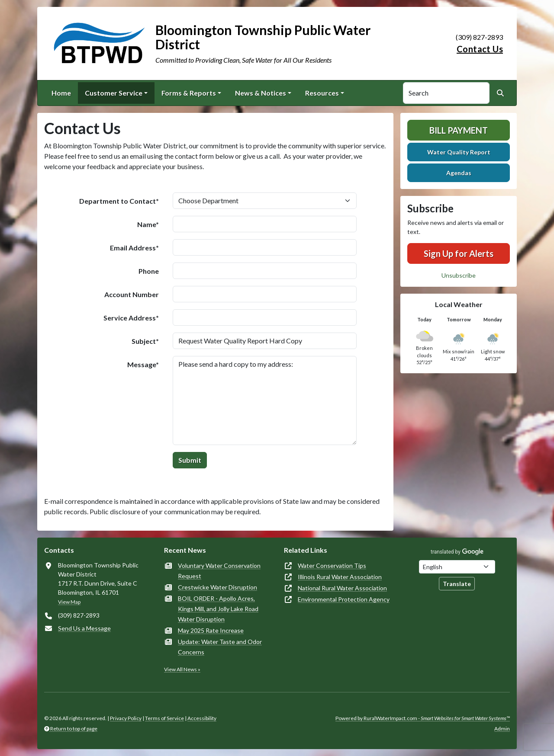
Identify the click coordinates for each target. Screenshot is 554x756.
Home (61, 93)
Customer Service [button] (114, 93)
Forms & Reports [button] (189, 93)
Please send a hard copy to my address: (265, 400)
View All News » (182, 669)
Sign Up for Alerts (459, 253)
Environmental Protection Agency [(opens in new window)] (344, 599)
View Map (69, 602)
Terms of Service (164, 718)
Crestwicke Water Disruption (217, 587)
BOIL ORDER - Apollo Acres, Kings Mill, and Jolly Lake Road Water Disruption (218, 609)
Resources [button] (322, 93)
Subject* (145, 341)
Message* (143, 364)
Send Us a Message (84, 628)
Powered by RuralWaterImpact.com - (423, 718)
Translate (457, 584)
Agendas (459, 173)
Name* (148, 224)
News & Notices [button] (261, 93)
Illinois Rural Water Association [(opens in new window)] (340, 577)
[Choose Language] (457, 567)
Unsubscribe (459, 275)
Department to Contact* (119, 201)
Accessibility (202, 718)
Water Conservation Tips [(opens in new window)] (332, 565)
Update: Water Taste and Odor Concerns (220, 647)
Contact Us (480, 49)
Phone (149, 271)
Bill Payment (459, 130)
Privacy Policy (126, 718)
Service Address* (131, 318)
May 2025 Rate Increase (211, 630)
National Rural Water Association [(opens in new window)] (342, 588)
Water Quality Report (459, 152)
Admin (502, 729)
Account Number (132, 294)
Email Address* (134, 248)
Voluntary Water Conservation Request (219, 571)
